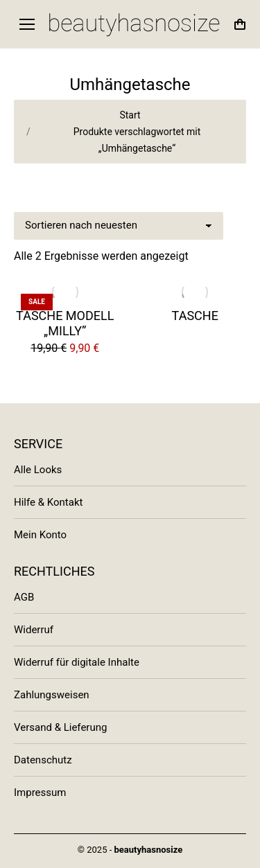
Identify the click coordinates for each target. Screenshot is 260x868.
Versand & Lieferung (60, 727)
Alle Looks (38, 470)
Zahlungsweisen (52, 695)
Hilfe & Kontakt (48, 502)
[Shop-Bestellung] (119, 226)
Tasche (195, 316)
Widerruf (34, 630)
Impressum (40, 792)
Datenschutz (43, 760)
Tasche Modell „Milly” (65, 323)
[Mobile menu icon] (27, 24)
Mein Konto (40, 535)
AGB (24, 597)
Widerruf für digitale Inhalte (77, 662)
